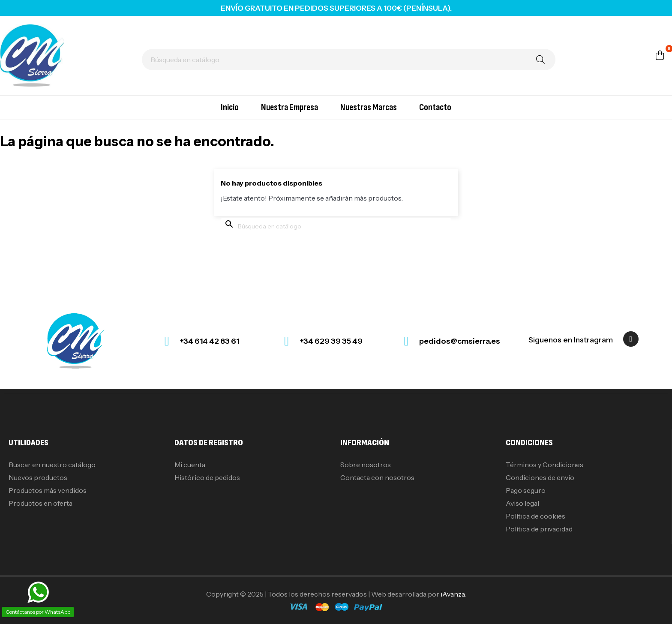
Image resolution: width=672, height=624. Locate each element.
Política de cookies (535, 516)
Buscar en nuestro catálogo (52, 465)
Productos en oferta (40, 503)
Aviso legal (522, 503)
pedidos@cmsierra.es (460, 341)
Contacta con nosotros (377, 477)
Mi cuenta (190, 465)
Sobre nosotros (366, 465)
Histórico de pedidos (207, 477)
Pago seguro (526, 490)
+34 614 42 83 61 (209, 341)
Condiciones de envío (540, 477)
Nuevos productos (38, 477)
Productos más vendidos (48, 490)
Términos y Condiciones (544, 465)
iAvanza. (453, 594)
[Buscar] (349, 60)
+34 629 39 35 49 (331, 341)
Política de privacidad (539, 529)
